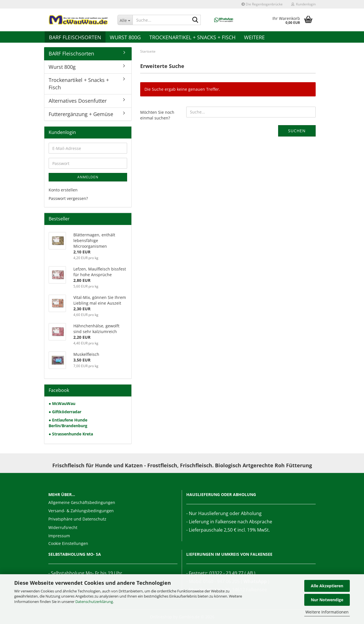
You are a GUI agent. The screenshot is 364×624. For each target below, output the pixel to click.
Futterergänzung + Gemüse (81, 114)
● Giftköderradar (65, 412)
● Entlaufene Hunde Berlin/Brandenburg (68, 423)
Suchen (297, 131)
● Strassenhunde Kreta (71, 434)
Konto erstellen (63, 190)
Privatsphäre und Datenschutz (77, 519)
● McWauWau (62, 403)
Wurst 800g (125, 37)
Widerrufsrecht (63, 527)
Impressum (59, 536)
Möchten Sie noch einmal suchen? (157, 115)
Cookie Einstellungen (68, 543)
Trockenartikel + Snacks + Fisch (192, 37)
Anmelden (88, 177)
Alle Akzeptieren (327, 586)
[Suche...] (125, 20)
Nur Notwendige (327, 600)
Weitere (254, 37)
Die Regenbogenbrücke (262, 4)
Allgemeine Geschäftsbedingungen (82, 502)
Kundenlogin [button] (303, 4)
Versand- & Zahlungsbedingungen (81, 511)
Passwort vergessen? (68, 198)
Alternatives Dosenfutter (78, 101)
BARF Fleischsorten (75, 37)
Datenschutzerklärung (94, 602)
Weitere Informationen (327, 612)
